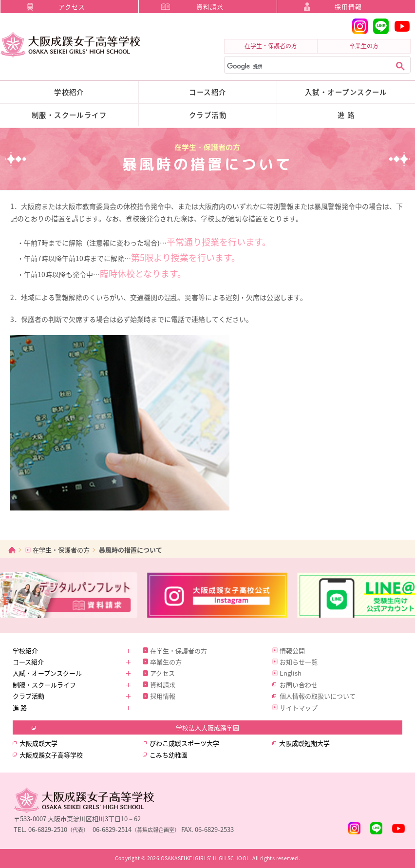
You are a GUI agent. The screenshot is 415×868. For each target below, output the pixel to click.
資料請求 (210, 7)
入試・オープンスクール (346, 92)
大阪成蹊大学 (38, 743)
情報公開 (292, 651)
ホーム (12, 550)
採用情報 (348, 7)
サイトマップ (299, 708)
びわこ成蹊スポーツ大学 (184, 743)
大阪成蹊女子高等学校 (51, 755)
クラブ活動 (208, 115)
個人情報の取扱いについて (318, 696)
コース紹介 (207, 92)
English (291, 673)
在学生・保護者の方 (271, 46)
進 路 (346, 115)
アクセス (72, 7)
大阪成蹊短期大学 (304, 743)
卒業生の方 (364, 46)
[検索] (307, 67)
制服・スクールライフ (69, 115)
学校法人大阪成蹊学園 (207, 727)
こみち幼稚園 (169, 755)
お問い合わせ (299, 685)
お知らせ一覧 (299, 662)
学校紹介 (69, 92)
